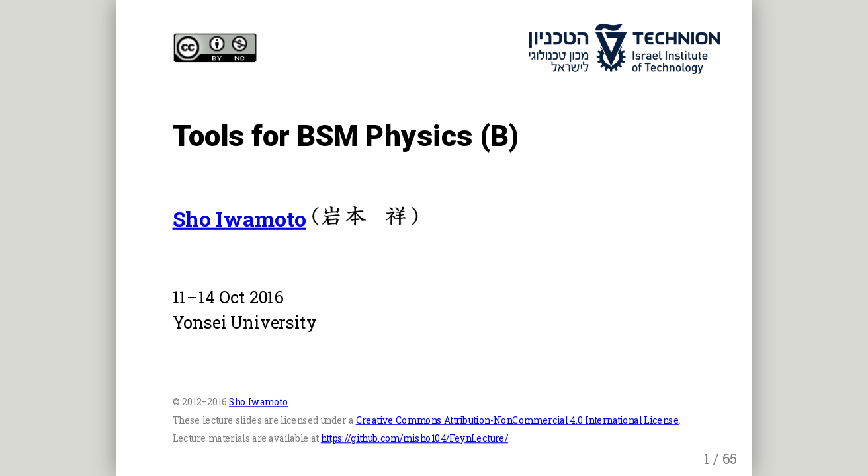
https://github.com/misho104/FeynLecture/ (414, 438)
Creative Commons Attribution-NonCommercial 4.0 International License (517, 420)
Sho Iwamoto (239, 218)
